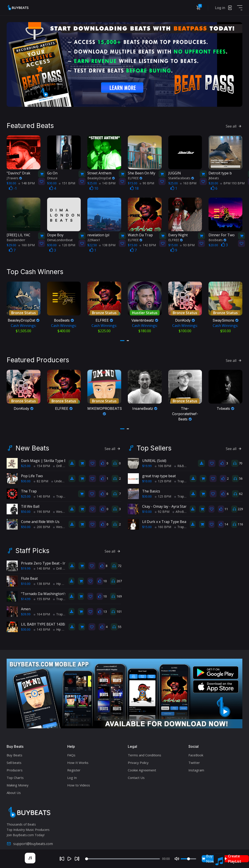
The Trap (29, 488)
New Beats (32, 445)
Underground (62, 478)
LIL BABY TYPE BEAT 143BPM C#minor (54, 621)
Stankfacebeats (181, 176)
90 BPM (147, 181)
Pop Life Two (32, 473)
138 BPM (107, 243)
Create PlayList (233, 859)
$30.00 (26, 478)
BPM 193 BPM (232, 181)
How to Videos (79, 782)
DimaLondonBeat (60, 238)
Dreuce (52, 176)
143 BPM (107, 181)
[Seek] (123, 859)
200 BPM (42, 524)
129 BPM (163, 478)
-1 (13, 187)
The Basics (151, 488)
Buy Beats (14, 752)
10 (94, 187)
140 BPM (42, 493)
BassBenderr (16, 238)
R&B (179, 463)
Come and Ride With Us (40, 519)
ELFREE (135, 176)
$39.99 (26, 611)
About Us (14, 790)
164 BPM (42, 611)
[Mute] (177, 859)
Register (74, 767)
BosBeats (217, 238)
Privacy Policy (138, 759)
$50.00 (26, 508)
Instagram (196, 767)
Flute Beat (29, 575)
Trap (58, 493)
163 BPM (188, 181)
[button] (122, 338)
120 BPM (67, 243)
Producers (15, 767)
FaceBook (196, 752)
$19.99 (147, 463)
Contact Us (136, 775)
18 (134, 187)
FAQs (71, 752)
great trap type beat (159, 473)
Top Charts (15, 775)
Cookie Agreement (142, 767)
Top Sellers (154, 445)
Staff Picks (32, 548)
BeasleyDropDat (101, 176)
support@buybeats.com (30, 841)
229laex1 (94, 238)
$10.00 (147, 478)
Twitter (194, 759)
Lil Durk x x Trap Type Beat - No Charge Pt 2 (179, 519)
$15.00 (147, 524)
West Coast (63, 508)
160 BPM (27, 243)
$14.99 (26, 596)
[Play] (69, 859)
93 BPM (187, 243)
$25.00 (26, 463)
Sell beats (14, 759)
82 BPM (41, 478)
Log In (72, 775)
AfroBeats (181, 508)
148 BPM (27, 181)
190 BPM (42, 508)
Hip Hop (60, 581)
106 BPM (163, 463)
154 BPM (42, 463)
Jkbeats (214, 176)
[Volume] (188, 859)
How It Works (78, 759)
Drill (57, 463)
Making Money (18, 782)
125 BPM (163, 493)
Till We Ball (30, 503)
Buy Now (208, 859)
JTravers (14, 176)
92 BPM (162, 508)
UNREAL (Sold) (154, 458)
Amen (26, 606)
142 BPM (148, 243)
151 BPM (67, 181)
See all (234, 125)
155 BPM (42, 596)
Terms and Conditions (145, 752)
